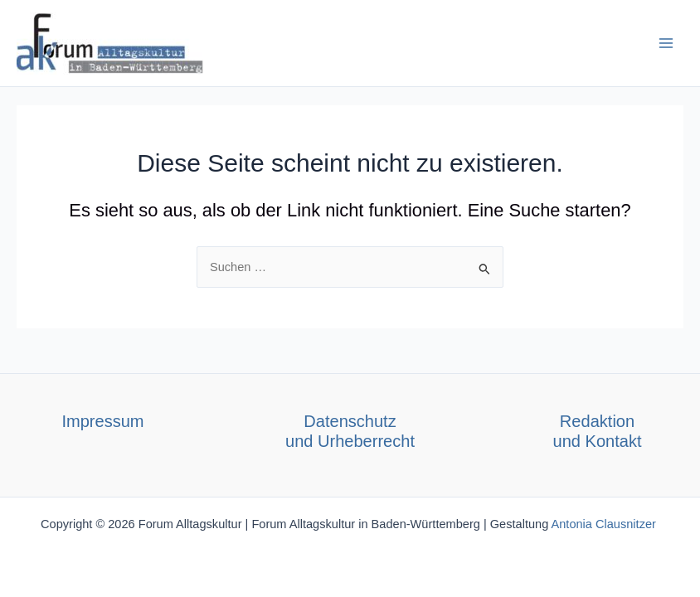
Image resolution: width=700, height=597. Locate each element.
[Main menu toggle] (666, 43)
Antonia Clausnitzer (605, 524)
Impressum (102, 421)
